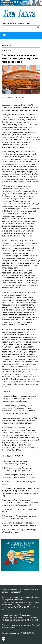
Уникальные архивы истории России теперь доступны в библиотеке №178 (18, 476)
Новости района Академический (16, 23)
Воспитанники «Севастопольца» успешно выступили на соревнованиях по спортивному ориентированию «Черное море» (20, 492)
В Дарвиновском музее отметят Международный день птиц (16, 462)
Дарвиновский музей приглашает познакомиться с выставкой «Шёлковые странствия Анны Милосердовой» (20, 503)
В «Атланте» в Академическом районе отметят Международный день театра (19, 524)
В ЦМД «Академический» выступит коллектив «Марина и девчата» (17, 469)
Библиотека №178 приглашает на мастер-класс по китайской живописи (20, 517)
